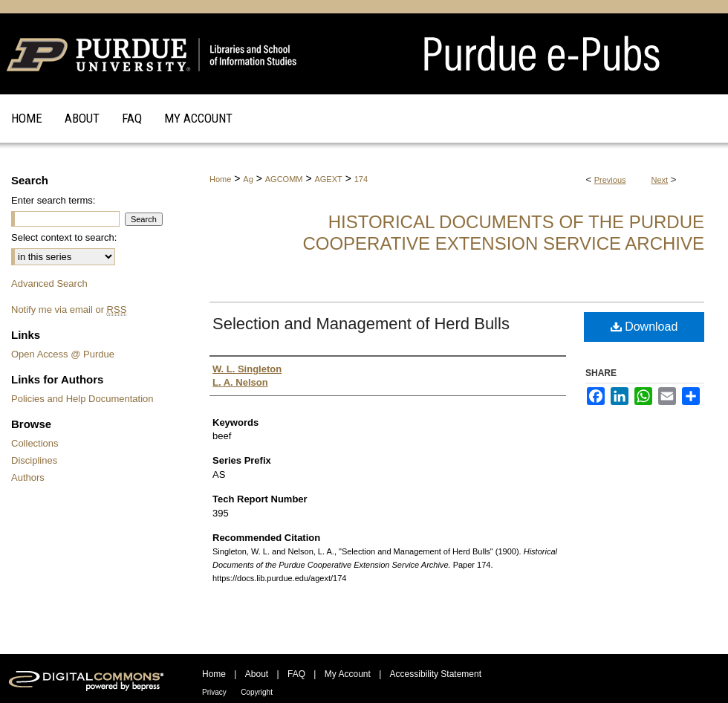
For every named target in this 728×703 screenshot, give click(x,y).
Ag (248, 179)
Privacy (214, 692)
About (257, 674)
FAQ (296, 674)
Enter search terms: (53, 200)
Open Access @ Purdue (63, 354)
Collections (35, 443)
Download (644, 327)
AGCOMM (284, 179)
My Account (348, 674)
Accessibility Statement (436, 674)
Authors (28, 477)
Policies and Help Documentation (82, 399)
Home (220, 179)
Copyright (257, 692)
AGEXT (328, 179)
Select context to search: (64, 237)
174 (361, 179)
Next (660, 180)
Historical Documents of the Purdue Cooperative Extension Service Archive (503, 233)
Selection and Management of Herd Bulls (361, 324)
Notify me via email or (69, 310)
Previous (610, 180)
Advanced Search (49, 284)
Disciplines (34, 460)
